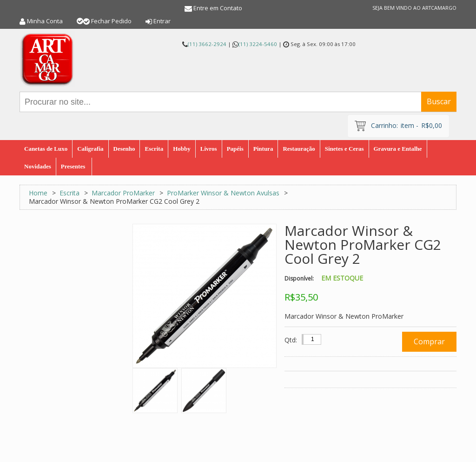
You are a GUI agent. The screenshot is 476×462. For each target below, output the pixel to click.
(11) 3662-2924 (207, 44)
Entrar (162, 21)
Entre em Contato (218, 8)
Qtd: (291, 340)
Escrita (69, 193)
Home (38, 193)
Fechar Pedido (111, 21)
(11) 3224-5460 (258, 44)
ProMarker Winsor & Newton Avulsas (223, 193)
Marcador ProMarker (124, 193)
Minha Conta (45, 21)
